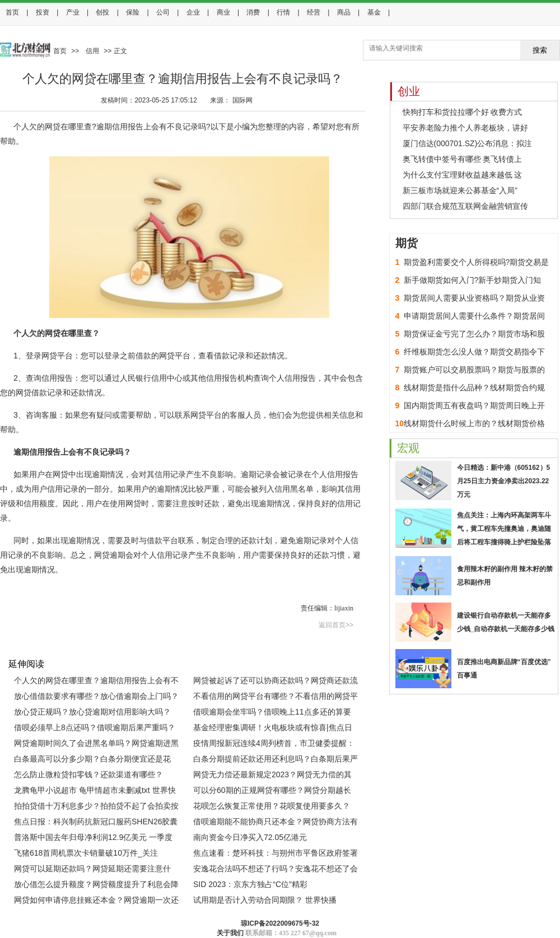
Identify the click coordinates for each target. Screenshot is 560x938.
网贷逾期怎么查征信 (217, 640)
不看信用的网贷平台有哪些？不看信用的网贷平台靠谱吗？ (276, 698)
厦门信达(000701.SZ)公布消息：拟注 (468, 143)
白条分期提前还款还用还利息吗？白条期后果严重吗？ (276, 760)
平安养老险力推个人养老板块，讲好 (465, 128)
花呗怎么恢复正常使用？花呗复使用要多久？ (272, 806)
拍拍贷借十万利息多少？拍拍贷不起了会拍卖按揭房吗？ (96, 808)
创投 (102, 12)
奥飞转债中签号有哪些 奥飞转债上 (463, 159)
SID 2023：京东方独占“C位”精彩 (250, 884)
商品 (344, 12)
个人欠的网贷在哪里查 (55, 640)
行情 (283, 12)
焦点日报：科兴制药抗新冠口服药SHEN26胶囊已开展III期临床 (96, 823)
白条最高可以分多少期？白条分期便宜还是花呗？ (92, 760)
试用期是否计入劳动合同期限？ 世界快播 (265, 900)
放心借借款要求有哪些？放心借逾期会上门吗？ (96, 696)
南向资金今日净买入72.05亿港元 (250, 837)
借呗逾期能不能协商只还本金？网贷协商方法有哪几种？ (276, 823)
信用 (92, 51)
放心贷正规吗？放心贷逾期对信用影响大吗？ (92, 712)
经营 (314, 12)
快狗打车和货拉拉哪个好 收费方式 (463, 112)
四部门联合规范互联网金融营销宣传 (465, 206)
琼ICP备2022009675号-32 (280, 923)
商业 (223, 12)
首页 (12, 12)
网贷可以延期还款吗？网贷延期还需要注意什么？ (92, 870)
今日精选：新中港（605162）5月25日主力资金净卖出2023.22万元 (504, 481)
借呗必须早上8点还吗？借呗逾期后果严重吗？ (95, 727)
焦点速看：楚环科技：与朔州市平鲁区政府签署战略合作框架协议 (276, 855)
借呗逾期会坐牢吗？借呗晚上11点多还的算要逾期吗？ (272, 713)
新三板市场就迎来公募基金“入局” (460, 190)
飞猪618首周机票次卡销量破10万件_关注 (86, 853)
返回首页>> (336, 625)
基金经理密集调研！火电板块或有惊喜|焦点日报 (273, 729)
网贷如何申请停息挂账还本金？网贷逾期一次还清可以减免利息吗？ (96, 902)
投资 (43, 12)
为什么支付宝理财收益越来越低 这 (463, 175)
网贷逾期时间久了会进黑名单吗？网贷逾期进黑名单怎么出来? (96, 745)
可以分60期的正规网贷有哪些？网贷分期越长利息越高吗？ (272, 792)
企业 (193, 12)
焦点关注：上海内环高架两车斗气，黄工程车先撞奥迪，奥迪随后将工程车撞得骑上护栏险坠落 (504, 529)
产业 (73, 12)
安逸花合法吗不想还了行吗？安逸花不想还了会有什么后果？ (276, 870)
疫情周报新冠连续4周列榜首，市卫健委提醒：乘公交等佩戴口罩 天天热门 (274, 745)
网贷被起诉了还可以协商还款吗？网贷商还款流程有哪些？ (276, 682)
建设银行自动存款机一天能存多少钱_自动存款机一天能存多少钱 (506, 622)
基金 (374, 12)
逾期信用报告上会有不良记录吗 (138, 640)
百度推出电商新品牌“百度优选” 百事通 (504, 669)
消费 (253, 12)
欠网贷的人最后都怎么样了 (290, 640)
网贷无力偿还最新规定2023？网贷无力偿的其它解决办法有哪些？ (272, 776)
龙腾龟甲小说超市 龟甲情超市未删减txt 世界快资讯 (95, 792)
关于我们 (230, 933)
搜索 (540, 50)
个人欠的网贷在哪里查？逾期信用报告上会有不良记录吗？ (96, 682)
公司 (163, 12)
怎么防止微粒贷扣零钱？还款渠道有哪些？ (88, 774)
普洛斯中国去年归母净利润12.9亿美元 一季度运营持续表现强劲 (93, 839)
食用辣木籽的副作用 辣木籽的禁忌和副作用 (505, 576)
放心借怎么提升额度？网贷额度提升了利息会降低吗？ (96, 886)
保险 (133, 12)
